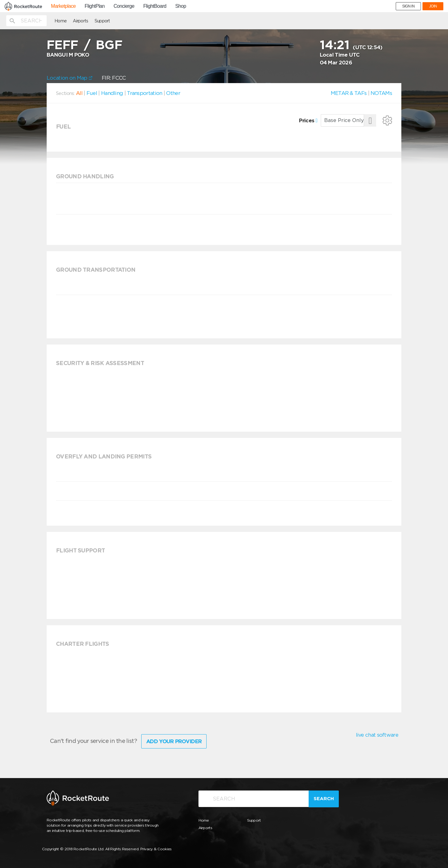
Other (173, 93)
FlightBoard (155, 6)
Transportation (145, 93)
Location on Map (70, 78)
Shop (181, 6)
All (79, 93)
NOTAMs (381, 93)
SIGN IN (408, 6)
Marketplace (63, 6)
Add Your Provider (174, 741)
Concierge (124, 6)
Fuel (92, 93)
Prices (308, 120)
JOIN (433, 6)
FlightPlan (95, 6)
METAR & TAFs (349, 93)
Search (324, 799)
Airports (80, 21)
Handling (112, 93)
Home (61, 21)
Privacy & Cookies (156, 849)
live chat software (377, 735)
